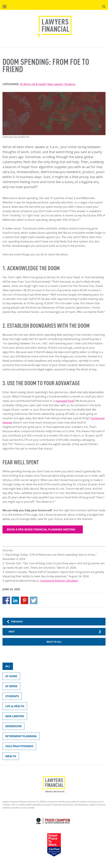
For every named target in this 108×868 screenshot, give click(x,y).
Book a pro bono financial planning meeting (41, 529)
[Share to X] (34, 600)
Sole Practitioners (18, 747)
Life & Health (39, 84)
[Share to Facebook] (6, 600)
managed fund (65, 401)
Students (70, 84)
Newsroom (12, 727)
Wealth (9, 757)
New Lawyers (55, 84)
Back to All (54, 642)
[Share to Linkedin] (15, 600)
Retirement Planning (20, 737)
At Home (10, 677)
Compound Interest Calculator (59, 581)
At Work (25, 84)
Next (12, 632)
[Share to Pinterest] (24, 600)
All (6, 667)
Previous (17, 622)
